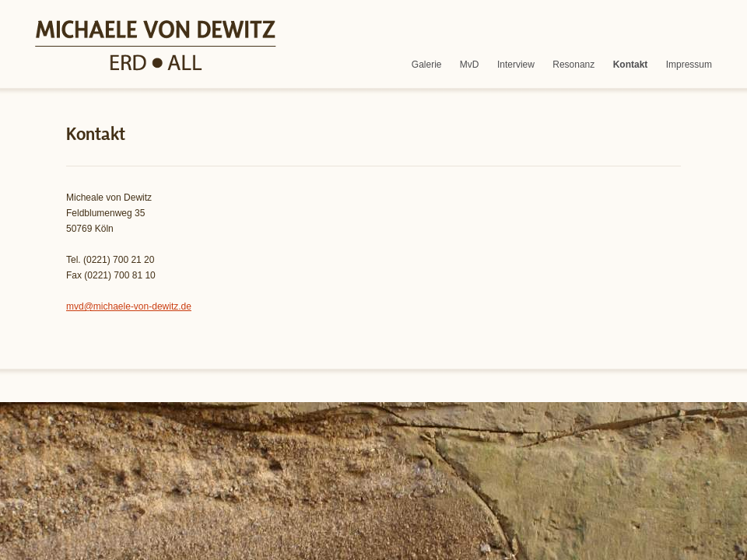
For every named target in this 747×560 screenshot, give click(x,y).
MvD (470, 65)
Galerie (427, 65)
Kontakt (631, 65)
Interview (516, 65)
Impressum (689, 65)
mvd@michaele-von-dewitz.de (129, 306)
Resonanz (573, 65)
